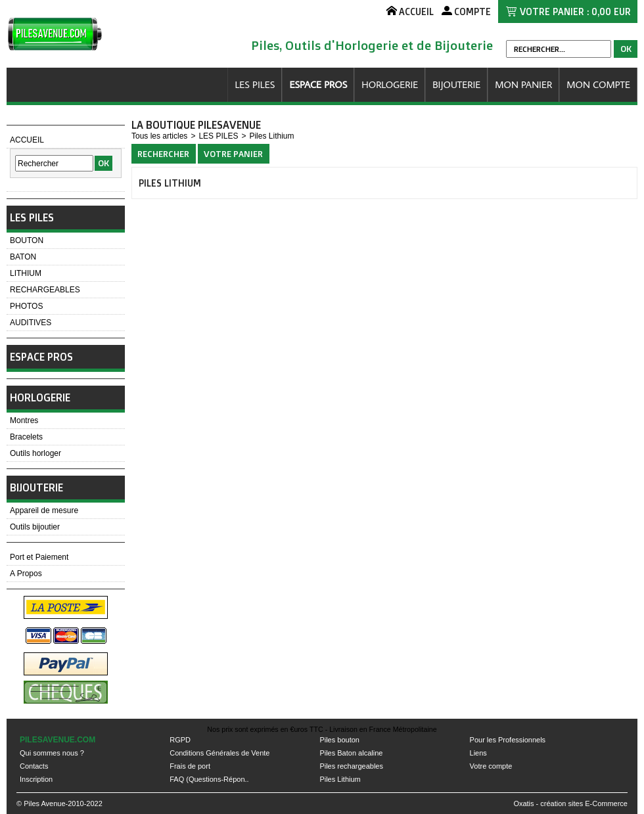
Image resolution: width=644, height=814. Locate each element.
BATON (23, 257)
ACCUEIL (27, 140)
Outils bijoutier (35, 527)
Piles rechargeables (351, 766)
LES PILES (255, 84)
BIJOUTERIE (456, 84)
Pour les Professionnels (508, 740)
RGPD (180, 740)
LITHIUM (26, 273)
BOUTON (27, 240)
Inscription (36, 779)
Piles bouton (339, 740)
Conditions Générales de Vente (219, 753)
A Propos (26, 574)
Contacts (34, 766)
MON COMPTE (598, 84)
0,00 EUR (611, 11)
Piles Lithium (271, 136)
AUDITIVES (31, 323)
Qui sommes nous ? (52, 753)
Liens (478, 753)
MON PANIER (523, 84)
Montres (24, 420)
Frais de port (190, 766)
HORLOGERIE (390, 84)
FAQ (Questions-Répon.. (209, 779)
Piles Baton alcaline (351, 753)
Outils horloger (35, 453)
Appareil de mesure (44, 510)
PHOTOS (26, 306)
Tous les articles (159, 136)
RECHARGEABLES (45, 290)
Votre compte (491, 766)
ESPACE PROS (318, 84)
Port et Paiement (39, 557)
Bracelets (26, 437)
